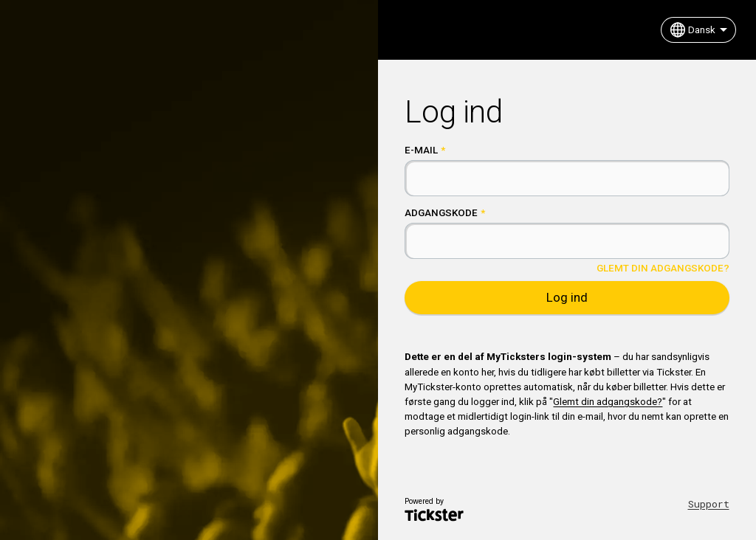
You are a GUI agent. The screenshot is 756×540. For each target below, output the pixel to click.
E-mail (421, 150)
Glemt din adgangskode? (663, 268)
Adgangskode (441, 213)
